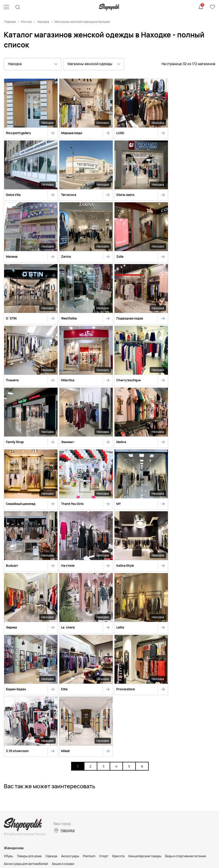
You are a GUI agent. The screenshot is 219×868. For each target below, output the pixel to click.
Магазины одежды (17, 745)
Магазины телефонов (77, 752)
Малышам (51, 725)
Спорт (104, 671)
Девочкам (11, 725)
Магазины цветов (186, 752)
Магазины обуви (47, 745)
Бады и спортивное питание (185, 671)
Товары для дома (29, 671)
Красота (118, 671)
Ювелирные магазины (153, 752)
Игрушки (68, 725)
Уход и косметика (91, 725)
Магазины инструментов (115, 752)
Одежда (51, 671)
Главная (10, 22)
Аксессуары (70, 671)
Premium (89, 671)
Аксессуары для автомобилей (26, 678)
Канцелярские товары (145, 671)
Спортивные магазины (111, 745)
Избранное (212, 7)
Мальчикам (31, 725)
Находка (43, 22)
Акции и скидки (63, 678)
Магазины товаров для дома (152, 745)
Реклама (11, 766)
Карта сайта (110, 831)
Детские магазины (76, 745)
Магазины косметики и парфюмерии (31, 752)
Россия (26, 22)
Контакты (29, 766)
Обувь (8, 671)
